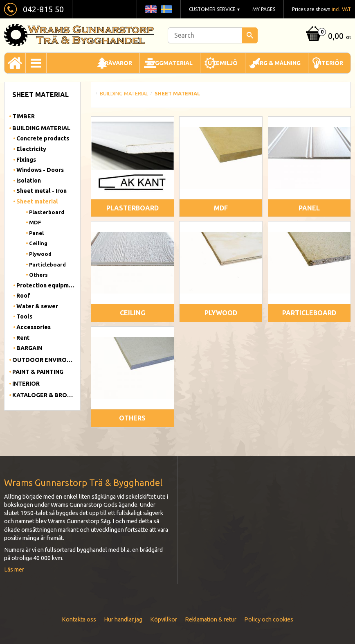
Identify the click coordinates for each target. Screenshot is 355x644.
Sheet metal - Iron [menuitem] (42, 191)
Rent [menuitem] (23, 338)
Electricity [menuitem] (31, 149)
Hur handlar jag (123, 619)
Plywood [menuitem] (40, 254)
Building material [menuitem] (41, 128)
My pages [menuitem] (264, 9)
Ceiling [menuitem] (38, 243)
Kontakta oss (79, 619)
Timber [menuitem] (24, 116)
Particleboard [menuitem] (47, 264)
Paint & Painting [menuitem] (38, 372)
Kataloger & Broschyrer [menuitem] (44, 395)
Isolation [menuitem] (29, 181)
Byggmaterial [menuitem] (170, 63)
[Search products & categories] (213, 35)
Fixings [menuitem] (26, 160)
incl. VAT (341, 9)
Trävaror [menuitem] (116, 63)
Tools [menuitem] (24, 316)
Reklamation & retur (211, 619)
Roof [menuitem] (23, 296)
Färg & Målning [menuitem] (277, 63)
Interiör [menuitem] (329, 63)
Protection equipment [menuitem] (46, 285)
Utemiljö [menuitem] (223, 63)
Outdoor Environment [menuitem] (44, 360)
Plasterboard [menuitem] (47, 212)
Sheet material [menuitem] (37, 201)
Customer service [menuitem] (212, 9)
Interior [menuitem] (26, 384)
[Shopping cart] (327, 37)
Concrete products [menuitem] (43, 138)
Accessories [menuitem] (34, 327)
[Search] (250, 35)
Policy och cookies (269, 619)
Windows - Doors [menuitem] (40, 170)
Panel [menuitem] (36, 233)
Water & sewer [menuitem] (37, 306)
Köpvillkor (164, 619)
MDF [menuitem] (35, 222)
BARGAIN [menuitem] (29, 348)
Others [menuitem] (38, 275)
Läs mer (14, 569)
